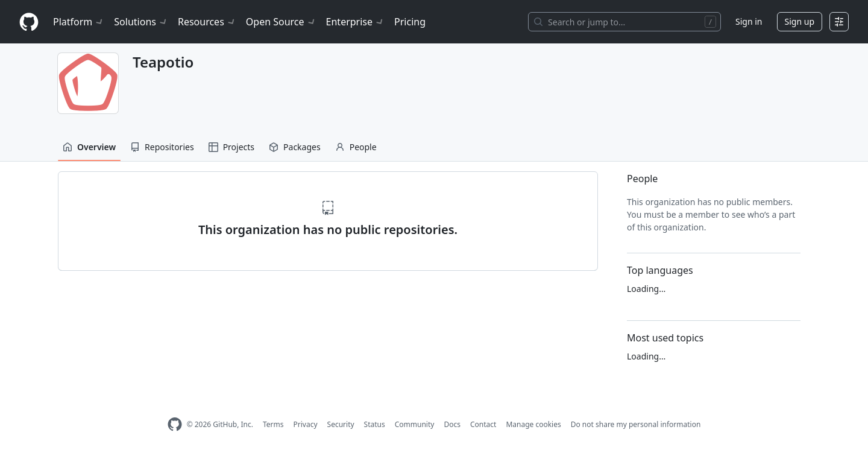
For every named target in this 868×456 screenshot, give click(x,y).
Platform (79, 22)
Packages (295, 147)
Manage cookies (533, 424)
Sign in (749, 21)
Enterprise (355, 22)
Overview (89, 147)
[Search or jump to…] (624, 22)
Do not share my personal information (636, 424)
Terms (273, 424)
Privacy (306, 424)
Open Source (281, 22)
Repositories (162, 147)
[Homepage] (29, 22)
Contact (483, 424)
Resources (207, 22)
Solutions (141, 22)
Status (375, 424)
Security (341, 424)
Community (415, 424)
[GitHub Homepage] (175, 424)
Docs (452, 424)
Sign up (800, 21)
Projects (231, 147)
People (356, 147)
